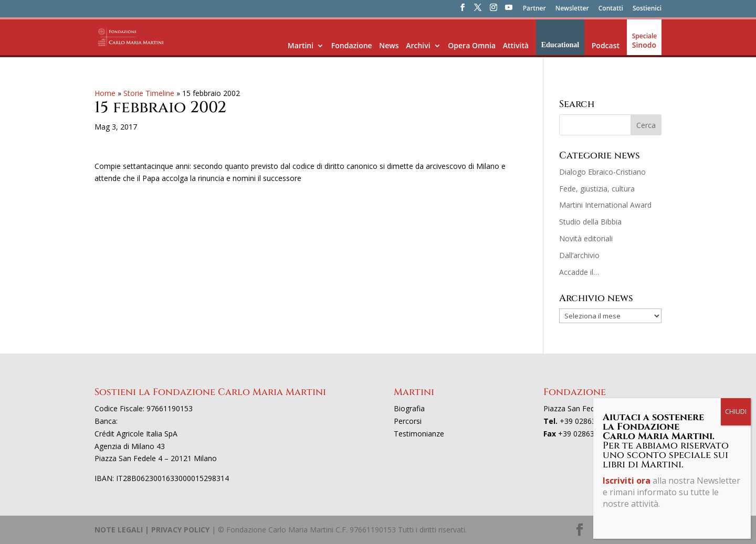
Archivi (418, 45)
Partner (534, 9)
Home (105, 93)
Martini (301, 45)
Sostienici (647, 9)
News (389, 45)
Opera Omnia (472, 45)
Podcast (606, 45)
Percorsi (408, 421)
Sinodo (644, 45)
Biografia (409, 408)
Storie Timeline (149, 93)
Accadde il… (579, 272)
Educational (560, 45)
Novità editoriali (586, 238)
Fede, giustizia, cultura (597, 189)
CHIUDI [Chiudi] (736, 412)
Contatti (611, 9)
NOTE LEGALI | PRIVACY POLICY (152, 530)
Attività (516, 45)
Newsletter (572, 9)
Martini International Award (605, 205)
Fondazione (352, 45)
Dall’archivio (579, 255)
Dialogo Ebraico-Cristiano (602, 172)
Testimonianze (419, 434)
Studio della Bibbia (590, 222)
